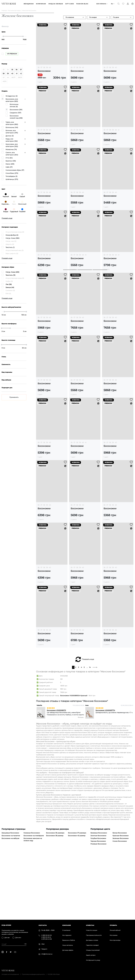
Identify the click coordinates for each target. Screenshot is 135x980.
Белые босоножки (120, 898)
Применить (14, 397)
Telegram (44, 949)
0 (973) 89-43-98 (47, 939)
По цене (116, 17)
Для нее (7, 938)
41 (119, 130)
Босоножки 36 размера (55, 898)
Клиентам (90, 925)
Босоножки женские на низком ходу (33, 905)
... (87, 733)
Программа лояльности (94, 935)
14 (90, 733)
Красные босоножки (121, 901)
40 (50, 68)
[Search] (119, 4)
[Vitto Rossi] (9, 4)
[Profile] (128, 4)
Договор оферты (68, 950)
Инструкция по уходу (93, 960)
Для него (18, 938)
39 (47, 68)
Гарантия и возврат (92, 945)
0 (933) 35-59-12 (46, 937)
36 (39, 68)
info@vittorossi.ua (47, 954)
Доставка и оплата (92, 940)
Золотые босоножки (98, 901)
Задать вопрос (91, 955)
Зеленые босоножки (121, 904)
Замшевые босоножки (10, 898)
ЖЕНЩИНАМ (29, 4)
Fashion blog (82, 4)
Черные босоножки (98, 906)
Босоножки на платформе (34, 901)
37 (41, 68)
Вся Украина (101, 4)
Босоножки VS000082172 (56, 776)
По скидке (93, 17)
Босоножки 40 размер (77, 901)
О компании (66, 930)
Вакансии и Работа (69, 940)
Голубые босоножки (98, 904)
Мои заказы (114, 935)
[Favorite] (123, 4)
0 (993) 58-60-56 (46, 935)
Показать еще (88, 725)
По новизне (70, 17)
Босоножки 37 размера (77, 898)
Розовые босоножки (98, 909)
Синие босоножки (120, 906)
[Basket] (132, 4)
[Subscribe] (24, 944)
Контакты (43, 925)
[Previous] (39, 777)
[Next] (130, 777)
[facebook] (7, 952)
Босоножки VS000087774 (105, 776)
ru (112, 4)
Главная (4, 11)
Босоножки (44, 71)
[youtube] (15, 952)
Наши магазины (68, 945)
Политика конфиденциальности (33, 974)
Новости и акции (92, 930)
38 (44, 68)
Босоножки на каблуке (10, 904)
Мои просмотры (115, 940)
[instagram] (3, 952)
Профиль (113, 925)
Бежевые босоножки (99, 898)
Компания (67, 925)
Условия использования (10, 974)
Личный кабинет (115, 930)
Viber (43, 944)
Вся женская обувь (15, 11)
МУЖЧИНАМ (41, 4)
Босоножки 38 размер (55, 901)
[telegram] (10, 952)
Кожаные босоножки (32, 898)
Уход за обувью (56, 4)
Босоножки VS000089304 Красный (74, 761)
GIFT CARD (70, 4)
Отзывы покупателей (93, 950)
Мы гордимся (67, 935)
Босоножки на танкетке (11, 901)
